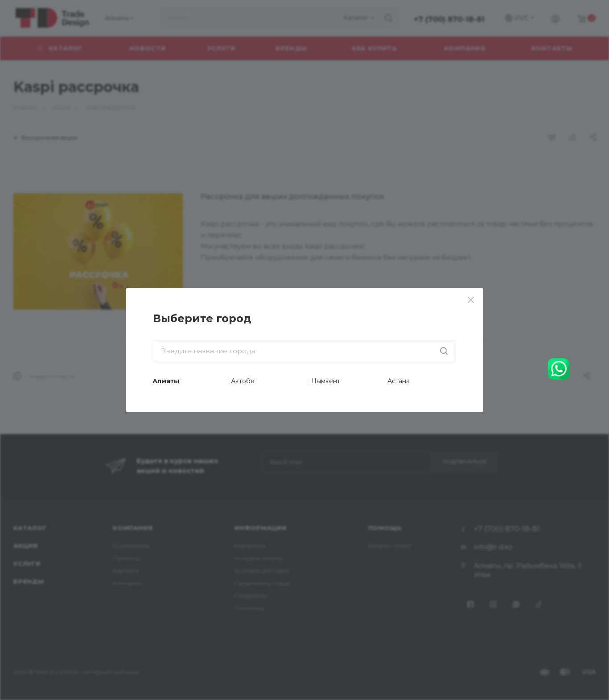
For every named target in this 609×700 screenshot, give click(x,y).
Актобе (243, 381)
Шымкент (325, 381)
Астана (399, 381)
